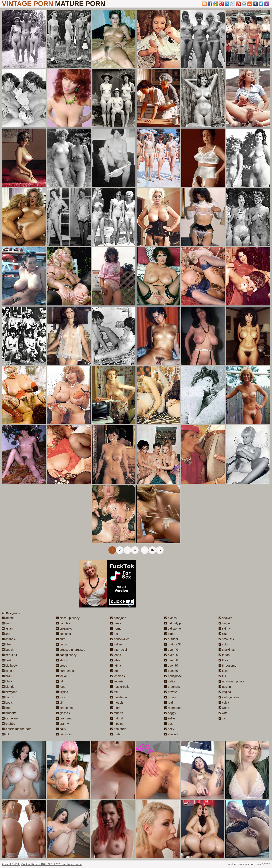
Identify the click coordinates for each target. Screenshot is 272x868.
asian (7, 629)
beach (8, 650)
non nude (118, 729)
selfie (170, 718)
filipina (62, 692)
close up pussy (68, 618)
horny (116, 629)
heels (116, 623)
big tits (8, 671)
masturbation (121, 687)
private (171, 692)
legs (115, 671)
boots (7, 703)
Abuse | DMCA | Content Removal (22, 864)
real (169, 703)
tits (222, 676)
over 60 (171, 660)
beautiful (9, 655)
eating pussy (66, 655)
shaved (171, 734)
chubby (8, 724)
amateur (9, 618)
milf (114, 692)
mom (115, 708)
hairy (61, 729)
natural (117, 718)
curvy (61, 644)
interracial (119, 650)
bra (6, 708)
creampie (64, 629)
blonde (8, 687)
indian (116, 644)
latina (116, 666)
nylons (170, 618)
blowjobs (10, 692)
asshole (9, 639)
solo (223, 644)
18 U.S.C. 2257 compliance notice (62, 864)
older (169, 634)
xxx (223, 718)
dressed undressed (71, 650)
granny (62, 724)
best (7, 660)
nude (115, 734)
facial (61, 676)
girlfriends (64, 708)
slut (223, 634)
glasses (63, 713)
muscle (117, 713)
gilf (60, 703)
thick (223, 660)
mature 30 (173, 644)
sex (168, 724)
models (117, 703)
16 (152, 550)
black (7, 681)
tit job (224, 671)
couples (63, 623)
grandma (64, 718)
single (224, 623)
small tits (226, 639)
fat (59, 681)
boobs (8, 697)
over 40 (171, 650)
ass (6, 634)
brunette (9, 713)
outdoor (171, 639)
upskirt (225, 687)
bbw (6, 644)
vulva (224, 703)
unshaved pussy (231, 681)
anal (7, 623)
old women (173, 629)
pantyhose (173, 676)
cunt (61, 639)
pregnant (172, 687)
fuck (61, 697)
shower (225, 618)
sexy (169, 729)
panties (171, 671)
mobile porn (120, 697)
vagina (225, 692)
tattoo (224, 655)
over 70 (171, 666)
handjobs (118, 618)
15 (145, 550)
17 (160, 550)
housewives (120, 639)
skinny (225, 629)
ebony (62, 660)
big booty (10, 666)
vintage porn (229, 697)
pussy (170, 697)
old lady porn (175, 623)
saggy (170, 713)
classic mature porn (17, 729)
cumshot (64, 634)
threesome (227, 666)
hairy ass (64, 734)
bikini (7, 676)
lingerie (117, 681)
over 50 (171, 655)
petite (170, 681)
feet (60, 687)
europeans (65, 671)
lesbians (118, 676)
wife (223, 713)
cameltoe (10, 718)
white (224, 708)
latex (115, 660)
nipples (117, 724)
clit (5, 734)
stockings (227, 650)
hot (114, 634)
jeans (116, 655)
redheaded (173, 708)
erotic (62, 666)
